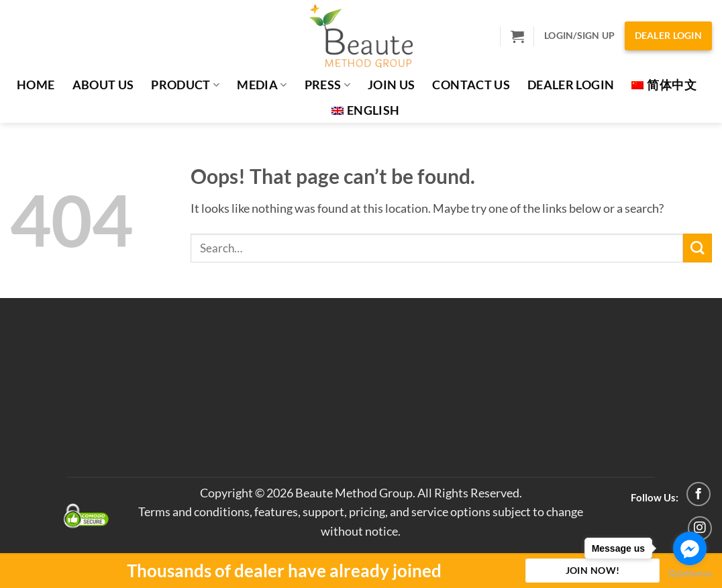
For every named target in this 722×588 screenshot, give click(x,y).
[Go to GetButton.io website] (690, 574)
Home (36, 85)
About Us (103, 85)
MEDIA (262, 85)
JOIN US (391, 85)
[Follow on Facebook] (699, 494)
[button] (517, 36)
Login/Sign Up (580, 35)
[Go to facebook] (690, 548)
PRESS (327, 85)
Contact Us (471, 85)
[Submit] (698, 248)
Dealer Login (668, 35)
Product (185, 85)
